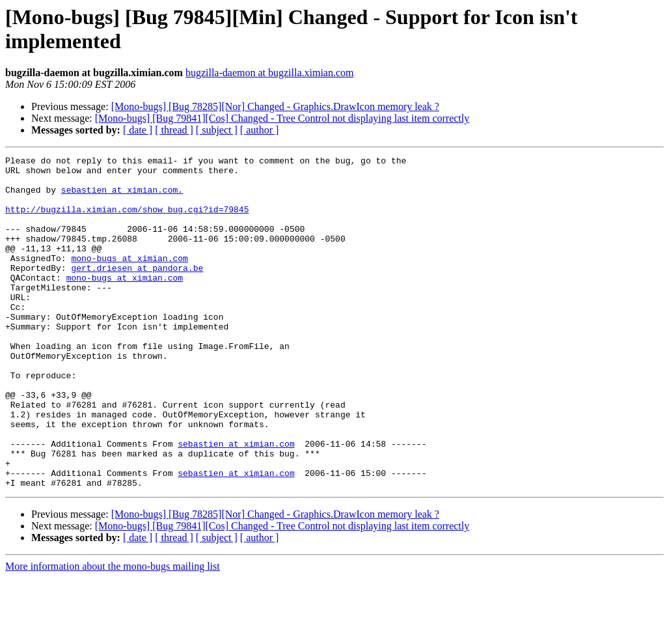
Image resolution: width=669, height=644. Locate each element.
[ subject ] (217, 130)
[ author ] (260, 130)
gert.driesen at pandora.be (137, 291)
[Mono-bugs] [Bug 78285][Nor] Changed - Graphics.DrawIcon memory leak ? (275, 106)
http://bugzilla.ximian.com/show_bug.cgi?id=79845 (127, 221)
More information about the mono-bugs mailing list (113, 633)
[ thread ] (174, 130)
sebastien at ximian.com (236, 502)
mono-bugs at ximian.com (129, 279)
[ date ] (138, 130)
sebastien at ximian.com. (122, 197)
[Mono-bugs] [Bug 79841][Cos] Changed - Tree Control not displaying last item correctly (282, 118)
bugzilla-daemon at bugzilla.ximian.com (270, 73)
